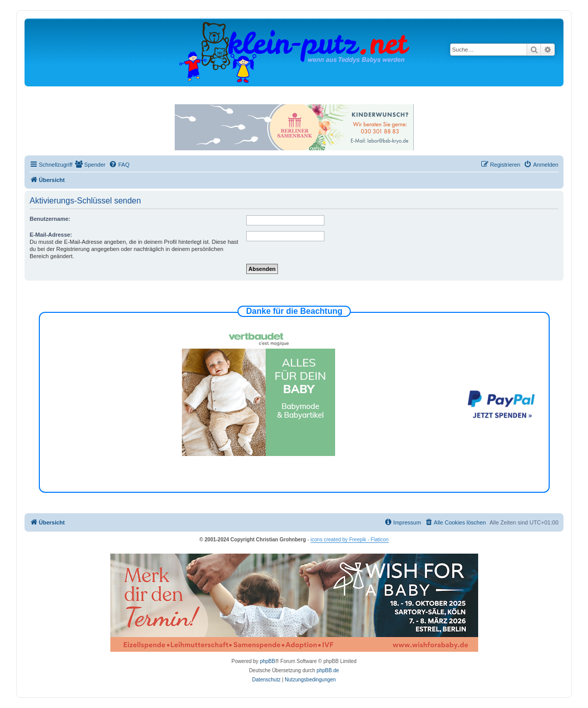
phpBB (268, 661)
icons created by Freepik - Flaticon (350, 540)
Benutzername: (50, 219)
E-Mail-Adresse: (51, 235)
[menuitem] (90, 165)
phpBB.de (328, 670)
